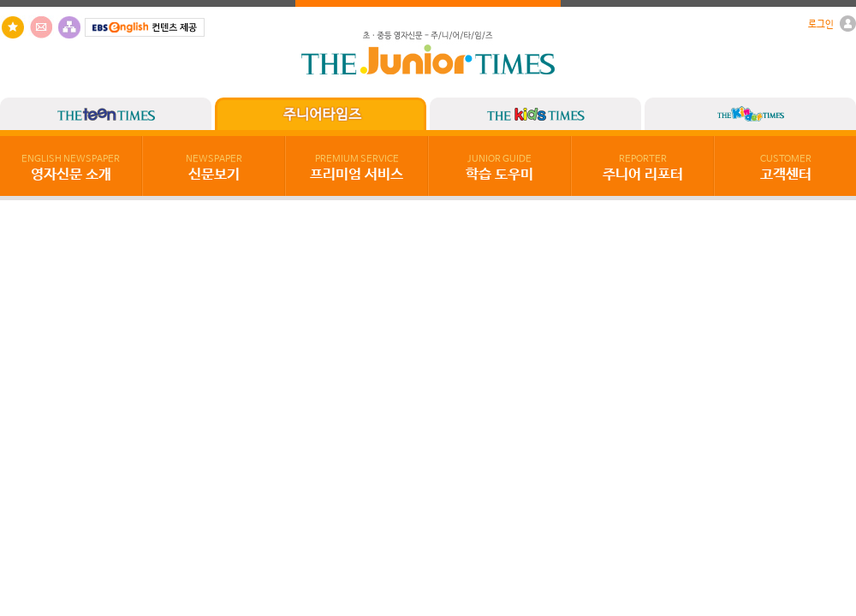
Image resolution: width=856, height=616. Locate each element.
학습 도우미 (499, 169)
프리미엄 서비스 (357, 169)
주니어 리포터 (643, 169)
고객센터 (786, 169)
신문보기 (214, 169)
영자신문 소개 (71, 169)
